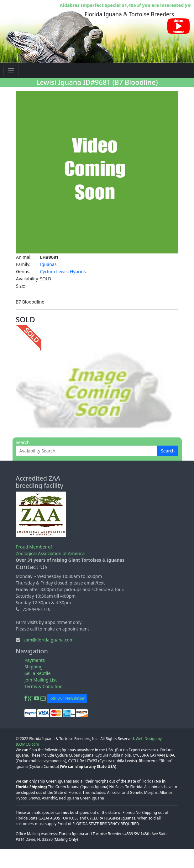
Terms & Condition (44, 686)
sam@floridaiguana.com (49, 640)
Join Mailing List (41, 680)
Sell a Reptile (37, 673)
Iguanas (48, 264)
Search (168, 451)
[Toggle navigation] (11, 71)
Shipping (34, 667)
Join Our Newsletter (67, 698)
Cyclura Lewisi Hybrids (63, 271)
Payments (35, 660)
